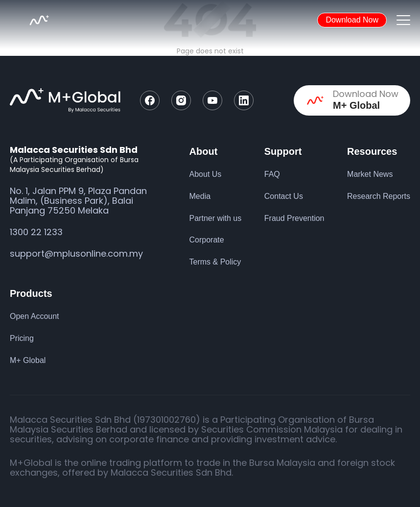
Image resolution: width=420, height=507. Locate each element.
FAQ (272, 174)
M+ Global (28, 360)
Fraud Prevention (294, 218)
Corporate (207, 240)
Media (200, 196)
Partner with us (216, 218)
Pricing (22, 338)
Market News (370, 174)
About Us (206, 174)
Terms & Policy (215, 262)
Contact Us (284, 196)
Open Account (35, 316)
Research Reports (379, 196)
